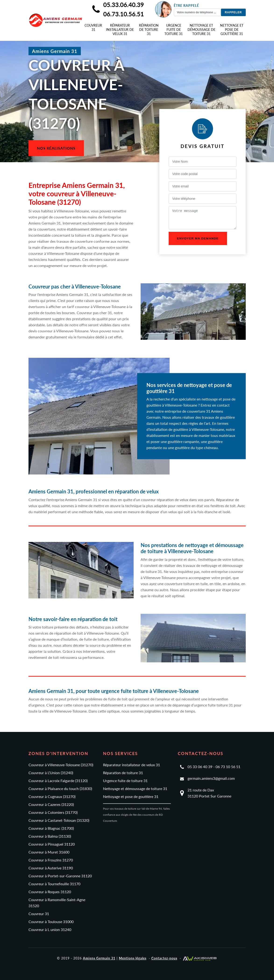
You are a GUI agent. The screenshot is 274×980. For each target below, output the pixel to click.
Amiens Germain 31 (99, 958)
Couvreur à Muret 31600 (49, 852)
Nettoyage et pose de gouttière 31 (232, 30)
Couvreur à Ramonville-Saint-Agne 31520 (57, 903)
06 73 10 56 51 (228, 767)
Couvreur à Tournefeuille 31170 (54, 884)
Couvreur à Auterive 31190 (51, 868)
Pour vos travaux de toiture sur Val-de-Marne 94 (132, 809)
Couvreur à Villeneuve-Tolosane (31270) (61, 765)
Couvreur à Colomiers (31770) (53, 812)
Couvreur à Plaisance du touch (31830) (60, 789)
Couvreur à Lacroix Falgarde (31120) (58, 781)
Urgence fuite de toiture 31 (174, 30)
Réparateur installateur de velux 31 (120, 30)
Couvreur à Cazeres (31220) (51, 804)
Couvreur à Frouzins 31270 (51, 860)
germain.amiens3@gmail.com (211, 778)
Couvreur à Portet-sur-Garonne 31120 (60, 876)
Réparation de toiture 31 (149, 30)
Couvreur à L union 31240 (50, 929)
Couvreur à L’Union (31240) (51, 773)
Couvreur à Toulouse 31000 (51, 922)
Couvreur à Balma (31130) (50, 836)
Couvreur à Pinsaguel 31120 (52, 844)
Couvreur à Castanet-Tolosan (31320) (59, 820)
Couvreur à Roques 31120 (50, 892)
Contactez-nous (164, 958)
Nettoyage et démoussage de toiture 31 (201, 30)
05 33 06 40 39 (200, 767)
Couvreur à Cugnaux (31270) (52, 796)
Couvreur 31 (93, 27)
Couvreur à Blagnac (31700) (51, 828)
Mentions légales (133, 958)
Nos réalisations (56, 148)
